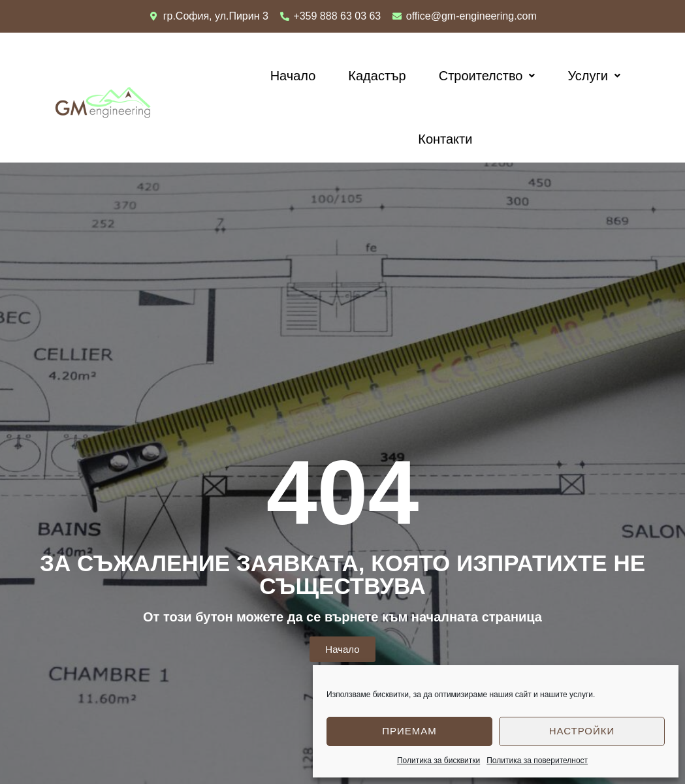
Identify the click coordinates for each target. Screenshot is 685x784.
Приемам (409, 731)
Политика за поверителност (537, 760)
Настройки (582, 731)
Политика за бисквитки (438, 760)
